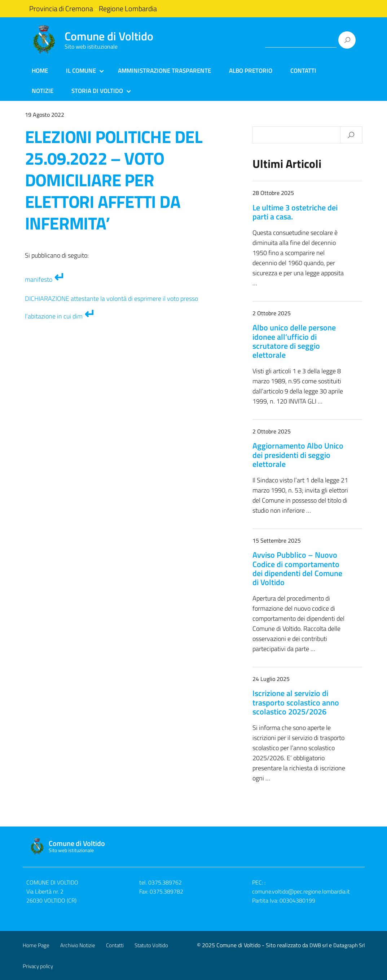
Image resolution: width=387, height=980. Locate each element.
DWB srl (318, 945)
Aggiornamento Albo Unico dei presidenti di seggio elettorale (298, 455)
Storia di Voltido (97, 91)
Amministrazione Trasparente (164, 71)
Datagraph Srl (349, 945)
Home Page (36, 945)
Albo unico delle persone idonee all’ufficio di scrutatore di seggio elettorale (294, 341)
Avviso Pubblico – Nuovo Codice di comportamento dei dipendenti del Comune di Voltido (297, 569)
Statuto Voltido (151, 945)
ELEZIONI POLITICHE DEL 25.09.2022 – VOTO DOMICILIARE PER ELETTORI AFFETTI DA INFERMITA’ (114, 180)
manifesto (39, 279)
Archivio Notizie (78, 945)
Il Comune (81, 71)
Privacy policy (38, 966)
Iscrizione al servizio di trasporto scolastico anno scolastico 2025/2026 (296, 702)
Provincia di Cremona (61, 9)
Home (40, 71)
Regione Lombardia (128, 9)
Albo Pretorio (251, 71)
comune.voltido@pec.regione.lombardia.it (301, 891)
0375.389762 (165, 882)
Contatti (303, 71)
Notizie (43, 91)
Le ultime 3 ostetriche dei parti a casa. (295, 212)
